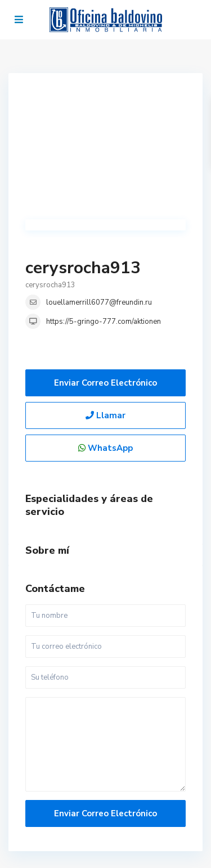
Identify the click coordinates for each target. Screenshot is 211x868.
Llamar (105, 415)
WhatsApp (105, 448)
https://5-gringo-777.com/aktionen (104, 322)
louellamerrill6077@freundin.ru (99, 302)
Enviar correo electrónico (105, 383)
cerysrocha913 (83, 268)
